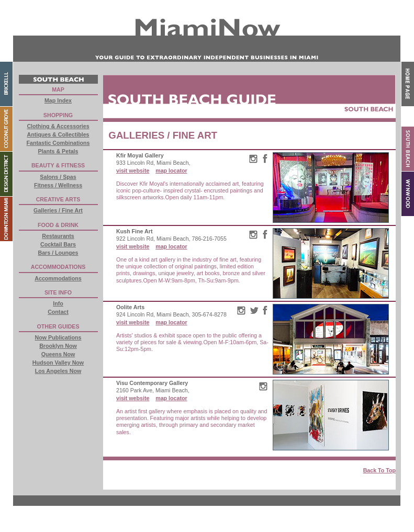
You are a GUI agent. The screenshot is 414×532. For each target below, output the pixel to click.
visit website (133, 171)
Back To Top (379, 470)
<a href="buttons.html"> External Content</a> (58, 232)
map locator (171, 171)
